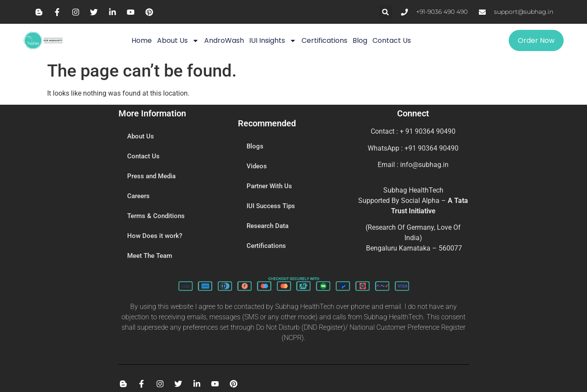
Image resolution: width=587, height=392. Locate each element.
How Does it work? (155, 236)
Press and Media (151, 177)
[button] (386, 12)
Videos (257, 167)
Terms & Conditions (156, 216)
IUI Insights (273, 41)
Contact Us (392, 40)
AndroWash (224, 40)
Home (142, 40)
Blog (360, 40)
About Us (178, 41)
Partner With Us (269, 186)
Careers (138, 196)
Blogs (255, 147)
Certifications (324, 40)
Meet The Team (150, 256)
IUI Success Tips (271, 206)
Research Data (268, 226)
